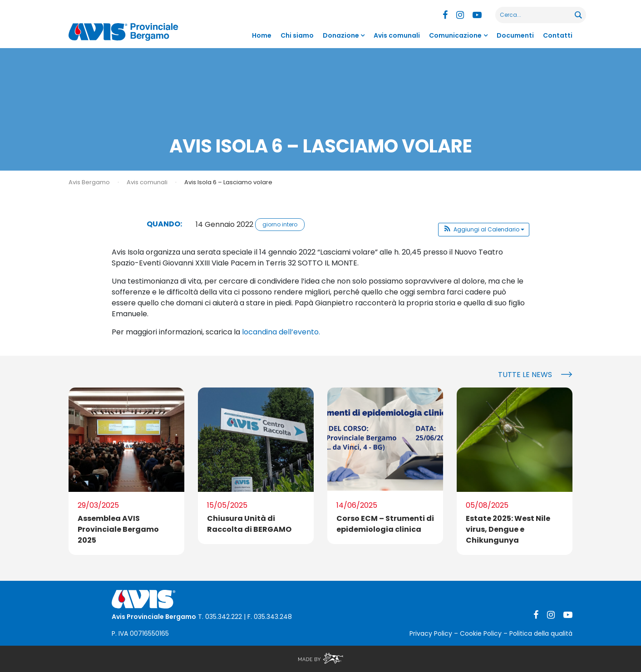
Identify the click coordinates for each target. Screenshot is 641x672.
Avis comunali (397, 35)
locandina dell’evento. (281, 332)
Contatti (558, 35)
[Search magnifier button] (578, 15)
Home (262, 35)
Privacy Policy (431, 633)
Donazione (341, 35)
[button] (484, 230)
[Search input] (535, 15)
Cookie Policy (481, 633)
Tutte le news (525, 375)
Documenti (515, 35)
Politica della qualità (541, 633)
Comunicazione (455, 35)
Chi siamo (297, 35)
